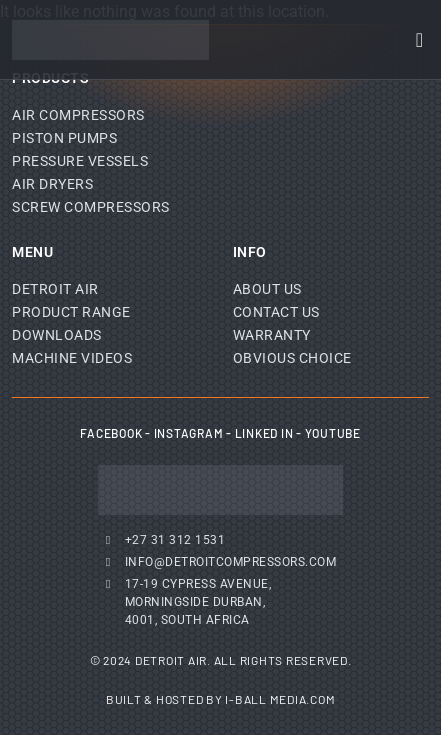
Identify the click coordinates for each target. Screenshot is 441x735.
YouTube (333, 433)
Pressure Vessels (80, 161)
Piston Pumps (64, 138)
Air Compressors (78, 115)
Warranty (272, 335)
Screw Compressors (91, 207)
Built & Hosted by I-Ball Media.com (221, 699)
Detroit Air (55, 289)
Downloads (57, 335)
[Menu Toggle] (419, 40)
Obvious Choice (292, 358)
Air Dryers (52, 184)
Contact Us (276, 312)
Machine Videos (72, 358)
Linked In (264, 433)
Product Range (71, 312)
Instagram (189, 433)
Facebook (111, 433)
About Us (267, 289)
